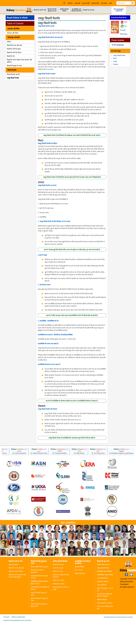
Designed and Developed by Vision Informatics (17, 642)
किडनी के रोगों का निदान (14, 53)
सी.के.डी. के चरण (58, 593)
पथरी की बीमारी (102, 607)
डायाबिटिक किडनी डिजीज (105, 593)
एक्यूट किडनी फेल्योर (13, 78)
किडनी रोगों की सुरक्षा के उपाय (52, 10)
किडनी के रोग (11, 56)
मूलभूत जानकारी (13, 587)
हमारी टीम (70, 3)
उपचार (41, 182)
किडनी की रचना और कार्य (14, 45)
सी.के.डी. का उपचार (59, 606)
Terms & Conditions (18, 639)
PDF (126, 22)
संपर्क (111, 3)
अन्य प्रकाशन (104, 3)
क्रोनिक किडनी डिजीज (64, 10)
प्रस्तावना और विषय (13, 33)
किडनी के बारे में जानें (40, 10)
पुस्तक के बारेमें (86, 3)
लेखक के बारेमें (95, 3)
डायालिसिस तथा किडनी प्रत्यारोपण (77, 10)
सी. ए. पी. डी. (79, 592)
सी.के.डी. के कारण (58, 587)
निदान (41, 141)
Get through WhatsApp (124, 30)
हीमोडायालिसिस (80, 589)
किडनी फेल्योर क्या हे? (103, 587)
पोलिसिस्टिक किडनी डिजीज (105, 597)
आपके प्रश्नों (77, 3)
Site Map (6, 639)
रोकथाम (42, 406)
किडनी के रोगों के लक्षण (14, 49)
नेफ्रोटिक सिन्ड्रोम (102, 622)
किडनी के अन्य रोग (89, 10)
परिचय (9, 42)
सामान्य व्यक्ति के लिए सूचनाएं (40, 589)
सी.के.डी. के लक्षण (58, 590)
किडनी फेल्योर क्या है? (13, 74)
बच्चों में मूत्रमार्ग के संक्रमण (105, 625)
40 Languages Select (119, 10)
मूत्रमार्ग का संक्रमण (102, 603)
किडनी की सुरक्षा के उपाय (14, 66)
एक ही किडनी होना (103, 600)
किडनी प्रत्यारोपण (80, 595)
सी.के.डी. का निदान (59, 602)
